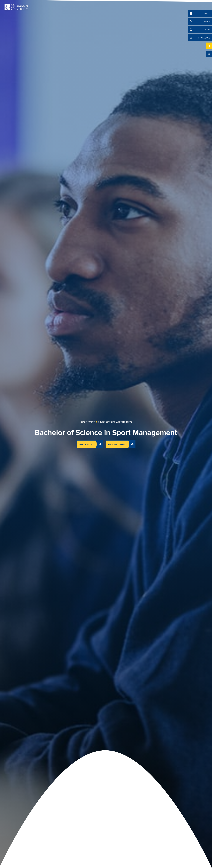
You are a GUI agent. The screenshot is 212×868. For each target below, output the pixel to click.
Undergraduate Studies (115, 422)
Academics (88, 422)
